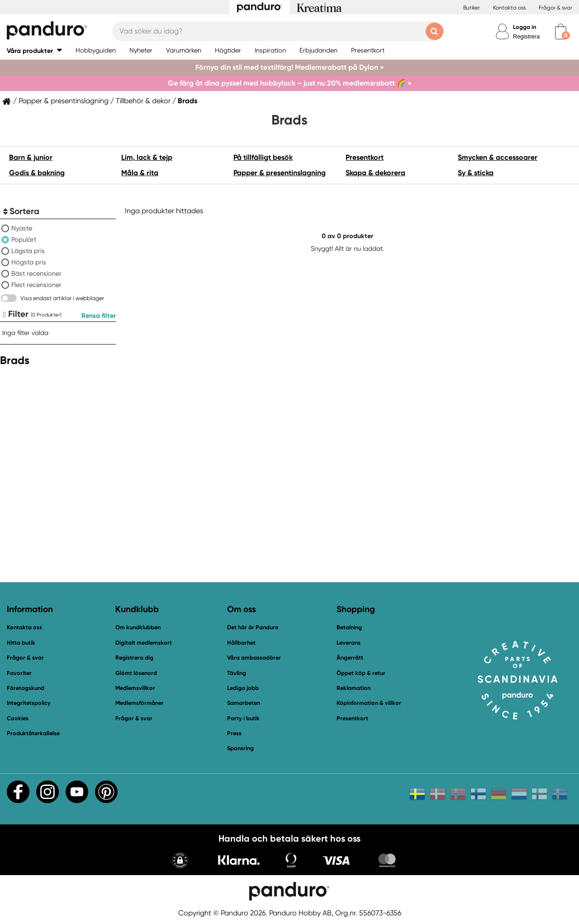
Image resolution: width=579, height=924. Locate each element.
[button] (34, 50)
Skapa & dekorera (375, 173)
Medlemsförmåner (140, 703)
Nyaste (22, 228)
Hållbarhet (241, 643)
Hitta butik (21, 643)
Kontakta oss (509, 8)
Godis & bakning (37, 173)
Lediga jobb (243, 688)
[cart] (561, 31)
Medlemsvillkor (135, 688)
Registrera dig (134, 658)
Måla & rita (140, 173)
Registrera (526, 36)
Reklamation (354, 688)
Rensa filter (99, 316)
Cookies (18, 718)
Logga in (524, 27)
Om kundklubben (138, 627)
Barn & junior (31, 157)
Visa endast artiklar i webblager (62, 298)
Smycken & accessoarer (498, 157)
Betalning (349, 627)
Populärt (24, 239)
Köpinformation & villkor (369, 703)
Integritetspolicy (29, 703)
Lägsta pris (28, 251)
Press (234, 733)
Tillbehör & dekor (143, 101)
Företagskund (26, 688)
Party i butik (243, 718)
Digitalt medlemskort (144, 643)
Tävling (237, 673)
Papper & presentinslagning (64, 101)
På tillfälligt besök (263, 157)
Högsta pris (29, 262)
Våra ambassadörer (254, 658)
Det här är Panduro (253, 627)
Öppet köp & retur (361, 673)
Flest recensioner (36, 285)
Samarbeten (244, 703)
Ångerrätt (350, 658)
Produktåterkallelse (33, 733)
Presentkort (365, 157)
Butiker (472, 8)
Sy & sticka (476, 173)
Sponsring (240, 748)
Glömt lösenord (136, 673)
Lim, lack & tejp (147, 157)
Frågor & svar (555, 8)
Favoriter (19, 673)
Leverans (349, 643)
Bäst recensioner (36, 273)
